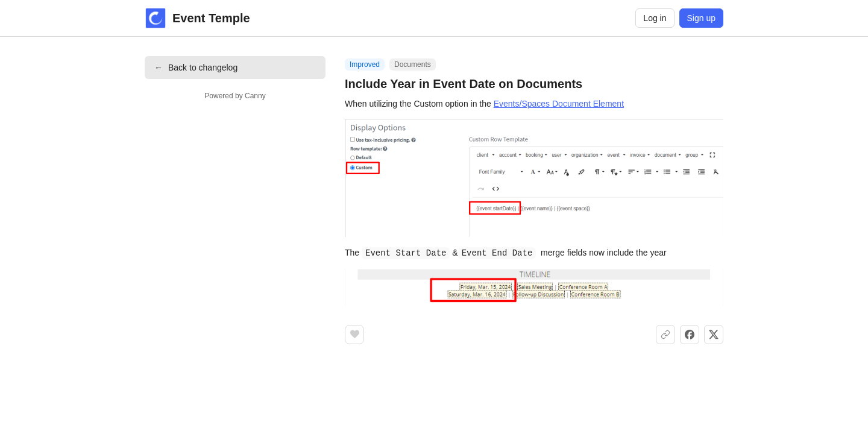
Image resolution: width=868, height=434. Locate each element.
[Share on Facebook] (690, 334)
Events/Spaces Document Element (559, 104)
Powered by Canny (235, 96)
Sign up (701, 18)
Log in (655, 18)
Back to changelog (196, 68)
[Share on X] (714, 334)
